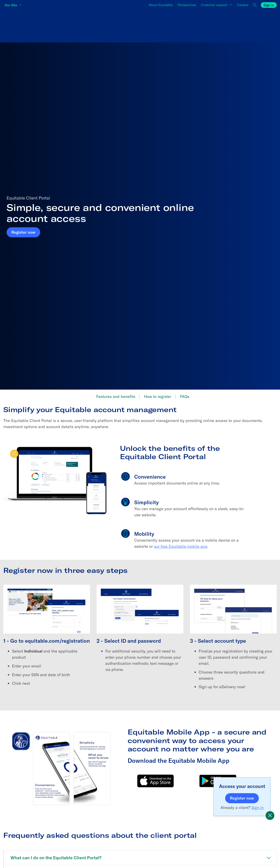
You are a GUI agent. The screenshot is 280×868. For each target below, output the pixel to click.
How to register (158, 396)
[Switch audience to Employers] (231, 25)
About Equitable (161, 5)
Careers (244, 4)
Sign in (269, 5)
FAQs (185, 396)
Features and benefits (116, 396)
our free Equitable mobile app (181, 546)
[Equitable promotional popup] (270, 815)
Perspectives (187, 5)
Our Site (11, 5)
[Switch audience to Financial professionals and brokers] (140, 25)
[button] (255, 5)
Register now (26, 232)
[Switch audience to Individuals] (49, 25)
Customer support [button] (215, 5)
